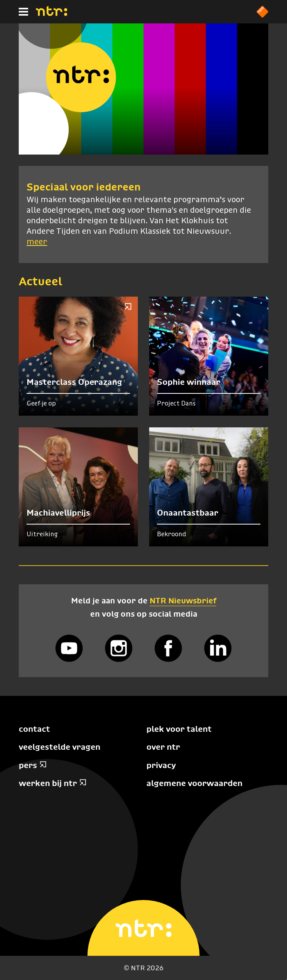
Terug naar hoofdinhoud (286, 979)
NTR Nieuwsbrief (183, 600)
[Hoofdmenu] (23, 12)
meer (37, 242)
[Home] (52, 14)
